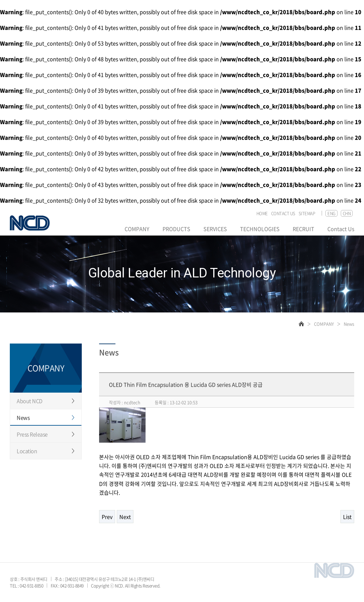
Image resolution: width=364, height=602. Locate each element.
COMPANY (137, 229)
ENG (331, 213)
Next (125, 517)
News (23, 417)
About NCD (30, 401)
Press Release (32, 434)
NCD (30, 223)
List (347, 517)
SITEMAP (307, 213)
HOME (262, 213)
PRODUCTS (176, 229)
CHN (347, 213)
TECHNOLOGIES (260, 229)
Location (27, 451)
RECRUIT (303, 229)
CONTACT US (283, 213)
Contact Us (341, 229)
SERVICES (215, 229)
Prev (107, 517)
